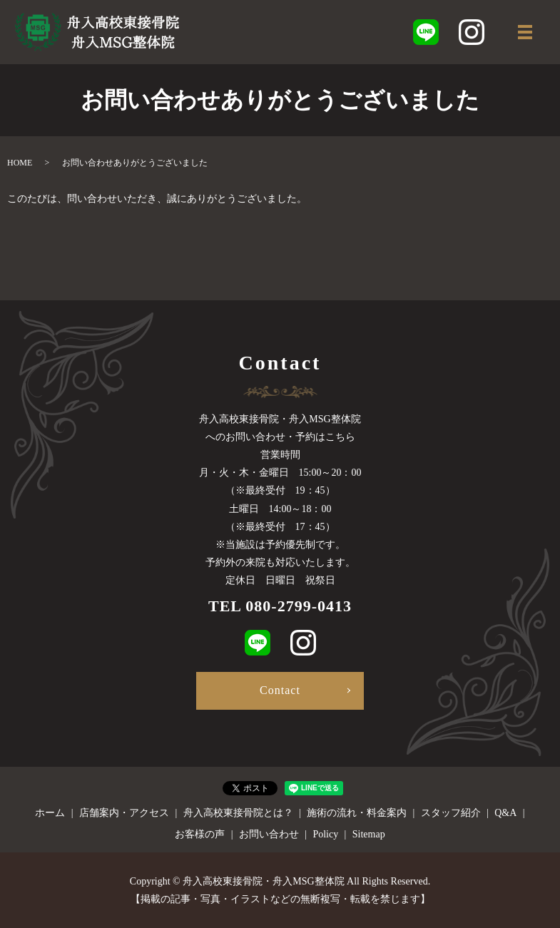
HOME (20, 163)
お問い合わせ (269, 834)
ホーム (50, 813)
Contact (280, 690)
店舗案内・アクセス (124, 813)
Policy (325, 834)
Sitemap (369, 834)
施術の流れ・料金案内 (357, 813)
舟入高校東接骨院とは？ (238, 813)
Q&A (505, 813)
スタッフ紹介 (451, 813)
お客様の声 (200, 834)
